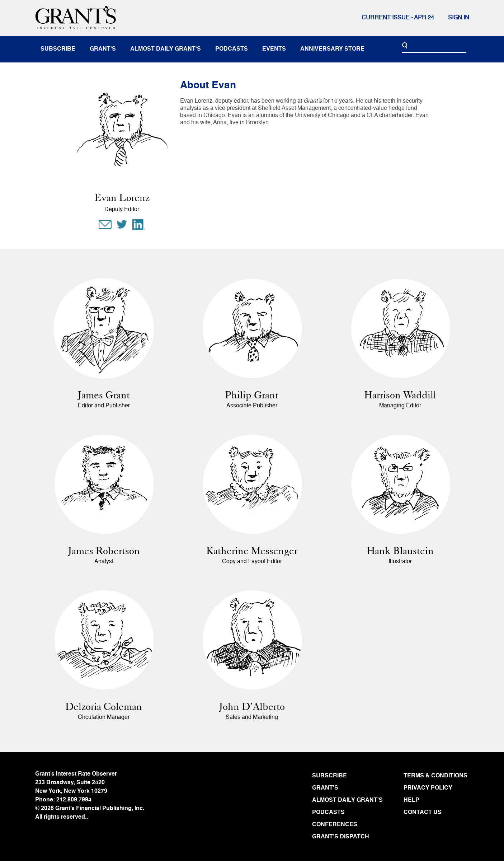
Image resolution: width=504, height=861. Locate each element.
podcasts (232, 49)
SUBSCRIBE (329, 776)
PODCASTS (328, 813)
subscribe (58, 49)
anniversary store (332, 49)
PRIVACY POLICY (428, 788)
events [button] (274, 49)
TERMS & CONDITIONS (435, 776)
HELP (411, 800)
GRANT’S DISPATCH (341, 837)
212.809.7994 (74, 800)
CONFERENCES (335, 825)
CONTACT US (423, 813)
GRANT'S (325, 788)
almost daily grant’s (166, 49)
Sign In (459, 18)
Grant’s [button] (103, 49)
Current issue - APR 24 (398, 18)
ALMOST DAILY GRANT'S (347, 800)
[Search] (434, 46)
